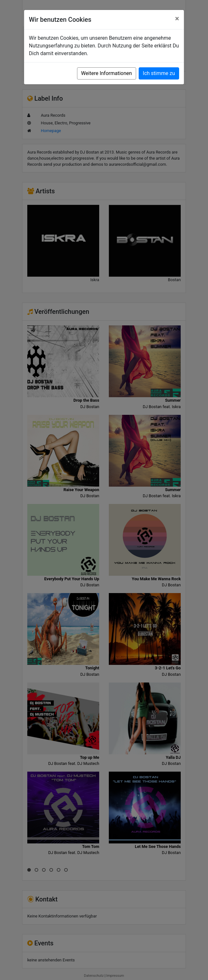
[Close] (177, 19)
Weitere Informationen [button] (107, 73)
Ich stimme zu (159, 73)
